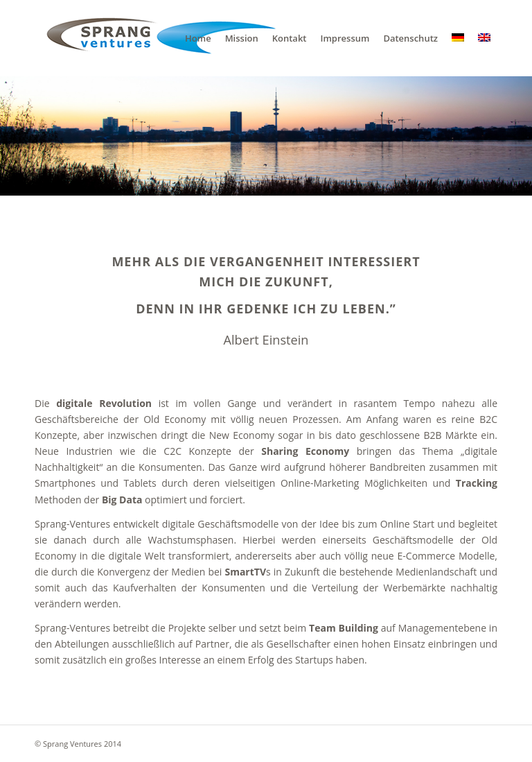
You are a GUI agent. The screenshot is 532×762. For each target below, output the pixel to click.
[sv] (156, 38)
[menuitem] (198, 38)
